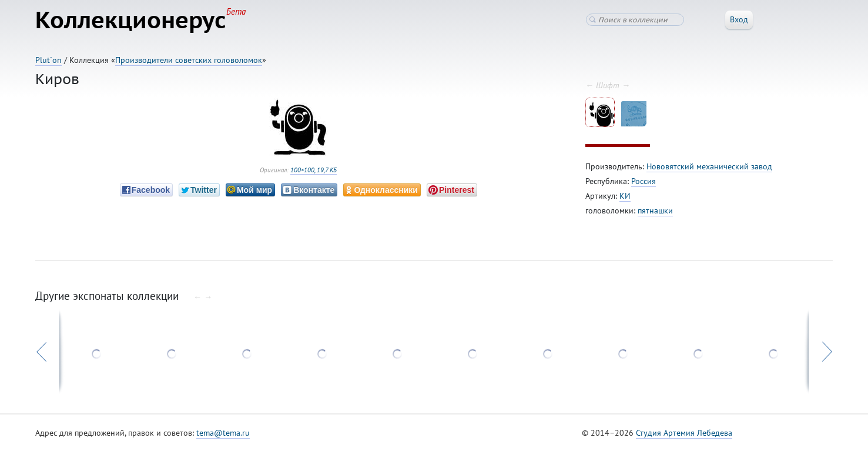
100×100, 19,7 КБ (314, 170)
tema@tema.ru (223, 433)
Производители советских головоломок (189, 60)
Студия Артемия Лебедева (684, 433)
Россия (644, 181)
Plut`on (48, 60)
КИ (625, 196)
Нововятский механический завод (709, 166)
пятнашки (655, 211)
